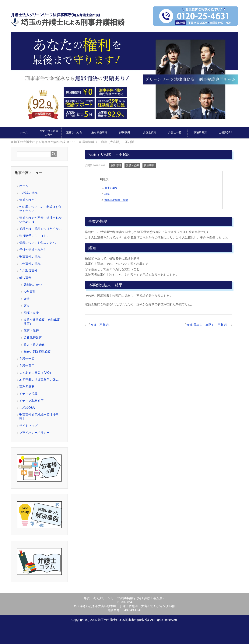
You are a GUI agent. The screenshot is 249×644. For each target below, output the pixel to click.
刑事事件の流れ (30, 257)
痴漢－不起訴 (100, 325)
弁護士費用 (150, 132)
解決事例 (124, 132)
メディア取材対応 (31, 401)
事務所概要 (200, 132)
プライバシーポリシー (34, 433)
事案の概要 (111, 188)
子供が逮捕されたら (33, 250)
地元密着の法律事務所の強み (39, 380)
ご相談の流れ (28, 193)
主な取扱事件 (99, 132)
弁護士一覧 (175, 132)
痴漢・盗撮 (132, 165)
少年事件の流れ (30, 264)
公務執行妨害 (33, 338)
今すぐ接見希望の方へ (49, 133)
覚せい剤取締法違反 (37, 352)
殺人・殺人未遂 (34, 345)
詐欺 (27, 299)
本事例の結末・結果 (116, 200)
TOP (43, 142)
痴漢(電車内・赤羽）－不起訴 (207, 325)
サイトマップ (28, 426)
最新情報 (116, 165)
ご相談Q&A (225, 132)
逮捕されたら (74, 132)
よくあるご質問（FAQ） (36, 373)
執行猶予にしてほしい (34, 236)
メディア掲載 (28, 394)
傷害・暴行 (31, 331)
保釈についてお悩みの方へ (37, 243)
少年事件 (30, 292)
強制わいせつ (33, 285)
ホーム (24, 132)
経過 (107, 194)
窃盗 (27, 306)
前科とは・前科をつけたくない (40, 229)
